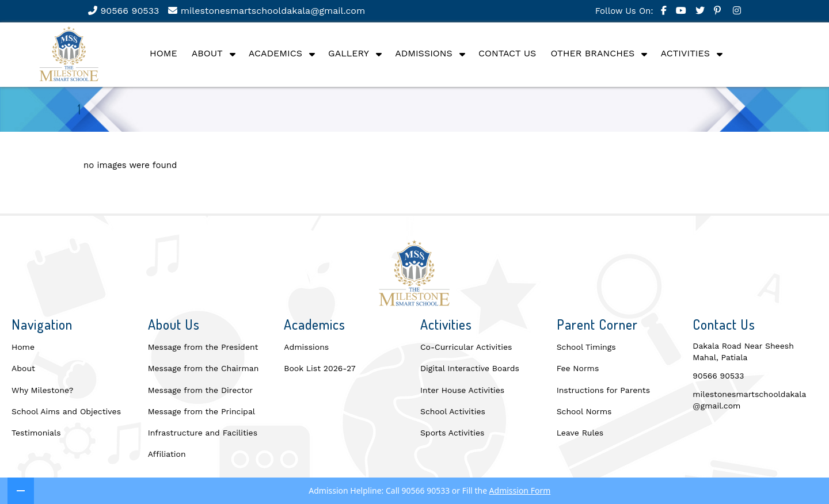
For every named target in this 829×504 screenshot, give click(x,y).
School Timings (586, 347)
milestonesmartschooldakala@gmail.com (267, 11)
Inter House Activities (462, 390)
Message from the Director (200, 390)
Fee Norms (578, 368)
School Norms (584, 411)
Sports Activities (452, 433)
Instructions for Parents (603, 390)
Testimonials (36, 433)
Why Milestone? (42, 390)
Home (163, 53)
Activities (686, 53)
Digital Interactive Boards (470, 368)
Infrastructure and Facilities (203, 433)
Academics (275, 53)
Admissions (424, 53)
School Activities (453, 411)
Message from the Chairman (204, 368)
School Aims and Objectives (66, 411)
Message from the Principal (201, 411)
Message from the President (203, 347)
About (207, 53)
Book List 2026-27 (320, 368)
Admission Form (520, 490)
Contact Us (507, 53)
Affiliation (167, 454)
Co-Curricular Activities (466, 347)
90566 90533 (123, 11)
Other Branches (592, 53)
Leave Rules (580, 433)
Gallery (349, 53)
